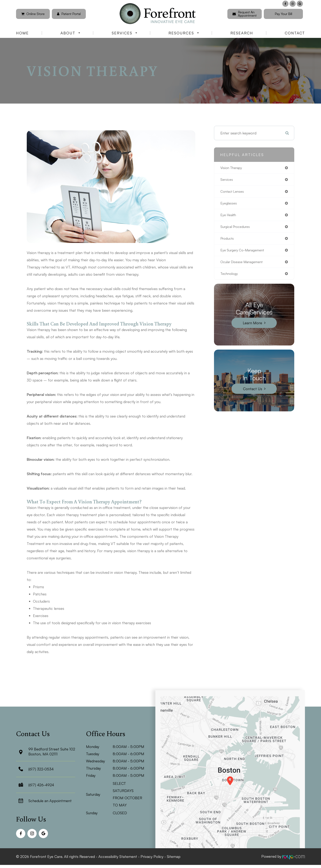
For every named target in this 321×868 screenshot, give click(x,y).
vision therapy (233, 168)
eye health (229, 217)
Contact (295, 33)
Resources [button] (184, 33)
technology (230, 277)
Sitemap (174, 856)
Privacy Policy (152, 856)
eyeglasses (229, 204)
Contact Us (253, 393)
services (227, 180)
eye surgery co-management (245, 253)
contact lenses (233, 192)
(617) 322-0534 (41, 769)
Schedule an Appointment (50, 801)
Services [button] (124, 33)
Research (242, 33)
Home (22, 33)
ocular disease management (244, 265)
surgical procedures (237, 229)
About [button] (70, 33)
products (228, 241)
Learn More (252, 327)
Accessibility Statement (118, 856)
